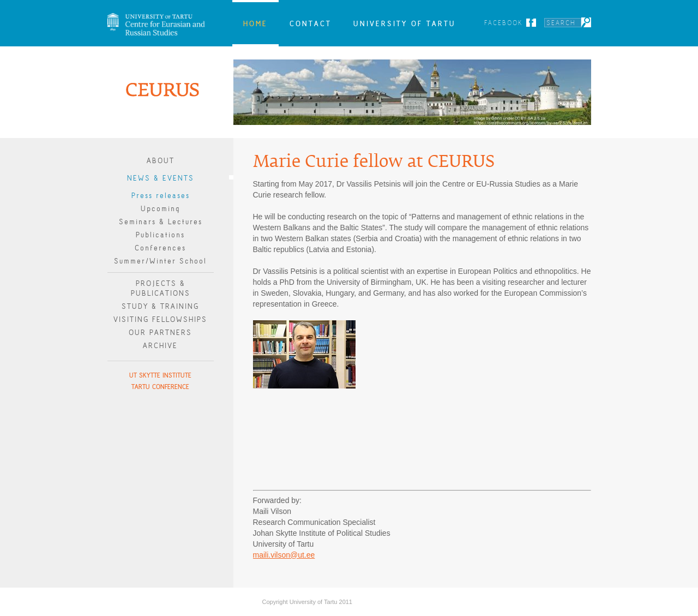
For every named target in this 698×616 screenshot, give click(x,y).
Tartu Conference (160, 387)
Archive (160, 346)
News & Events (161, 178)
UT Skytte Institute (160, 375)
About (161, 161)
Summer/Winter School (160, 261)
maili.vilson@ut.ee (284, 555)
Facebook (504, 23)
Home (255, 23)
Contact (311, 23)
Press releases (161, 196)
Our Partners (160, 333)
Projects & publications (161, 288)
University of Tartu (405, 23)
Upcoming (160, 209)
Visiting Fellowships (160, 319)
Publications (160, 235)
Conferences (160, 248)
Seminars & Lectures (161, 222)
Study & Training (160, 306)
